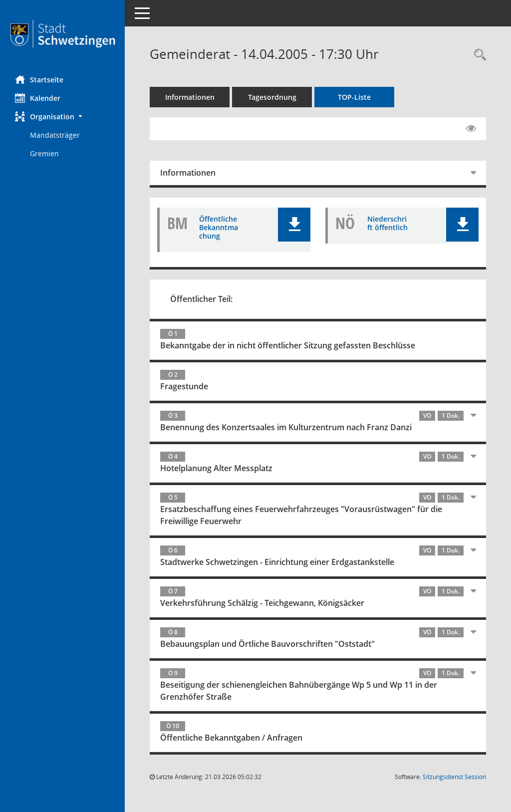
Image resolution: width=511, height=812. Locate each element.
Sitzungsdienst (454, 777)
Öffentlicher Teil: (201, 299)
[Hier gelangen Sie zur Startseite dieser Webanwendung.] (62, 34)
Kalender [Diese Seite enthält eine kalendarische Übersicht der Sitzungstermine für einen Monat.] (38, 98)
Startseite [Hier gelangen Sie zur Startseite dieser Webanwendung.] (39, 79)
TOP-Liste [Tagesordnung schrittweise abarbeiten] (354, 97)
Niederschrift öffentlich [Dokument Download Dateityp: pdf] (387, 223)
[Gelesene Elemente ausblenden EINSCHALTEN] (471, 129)
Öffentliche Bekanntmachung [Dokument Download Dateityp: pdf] (219, 227)
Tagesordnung (272, 97)
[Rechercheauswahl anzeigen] (478, 55)
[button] (62, 117)
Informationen (190, 97)
